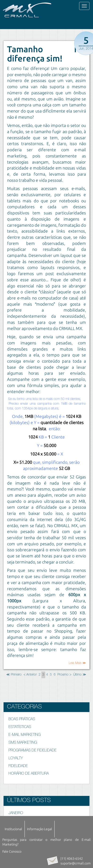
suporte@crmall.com (76, 863)
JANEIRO (16, 813)
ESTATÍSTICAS (20, 727)
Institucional (13, 829)
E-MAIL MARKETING (25, 735)
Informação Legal (40, 829)
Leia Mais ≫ (77, 663)
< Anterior (30, 675)
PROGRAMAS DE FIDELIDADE (32, 751)
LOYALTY (16, 759)
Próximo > (64, 675)
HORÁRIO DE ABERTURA (29, 774)
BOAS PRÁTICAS (22, 720)
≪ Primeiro (14, 675)
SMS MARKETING (23, 743)
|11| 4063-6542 (72, 859)
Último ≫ (80, 675)
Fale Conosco (12, 851)
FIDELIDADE (18, 766)
